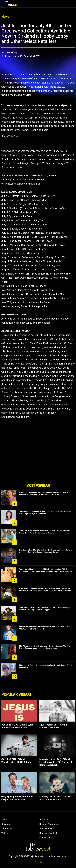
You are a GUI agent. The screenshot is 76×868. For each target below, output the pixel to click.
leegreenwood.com (17, 180)
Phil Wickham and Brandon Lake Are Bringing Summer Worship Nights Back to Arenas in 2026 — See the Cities (45, 647)
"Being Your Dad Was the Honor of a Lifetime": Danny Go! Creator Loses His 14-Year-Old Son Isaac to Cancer (45, 532)
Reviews (6, 824)
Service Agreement (49, 824)
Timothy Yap (11, 52)
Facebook (19, 184)
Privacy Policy (46, 829)
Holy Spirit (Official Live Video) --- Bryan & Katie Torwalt (19, 798)
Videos (5, 833)
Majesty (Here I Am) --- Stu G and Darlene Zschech (55, 798)
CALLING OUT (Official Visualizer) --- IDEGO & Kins (16, 761)
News (4, 819)
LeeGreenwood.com (18, 417)
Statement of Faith (49, 833)
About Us (44, 819)
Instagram (36, 184)
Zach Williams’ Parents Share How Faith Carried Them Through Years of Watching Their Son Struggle (45, 609)
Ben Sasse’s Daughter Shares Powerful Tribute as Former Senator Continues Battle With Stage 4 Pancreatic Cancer (46, 551)
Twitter (9, 184)
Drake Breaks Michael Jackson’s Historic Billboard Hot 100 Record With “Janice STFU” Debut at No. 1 (46, 628)
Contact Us (45, 838)
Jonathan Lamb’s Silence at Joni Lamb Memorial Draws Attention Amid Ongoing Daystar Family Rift (45, 513)
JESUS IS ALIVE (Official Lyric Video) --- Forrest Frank (17, 726)
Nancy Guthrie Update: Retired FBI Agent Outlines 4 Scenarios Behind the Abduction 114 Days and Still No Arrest (44, 493)
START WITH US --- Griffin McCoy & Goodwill (53, 726)
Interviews (7, 829)
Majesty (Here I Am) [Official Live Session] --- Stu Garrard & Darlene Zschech (56, 762)
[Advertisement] (38, 469)
